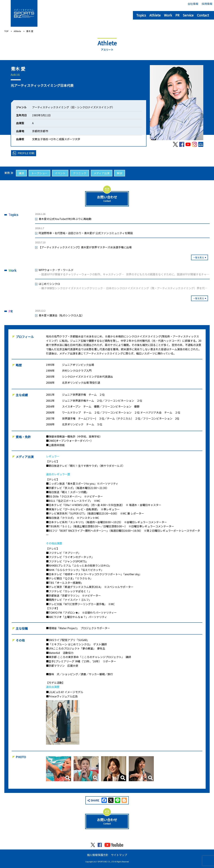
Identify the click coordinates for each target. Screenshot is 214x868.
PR (177, 15)
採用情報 (207, 4)
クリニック (80, 173)
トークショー (39, 173)
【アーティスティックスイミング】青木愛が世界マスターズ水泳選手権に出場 (85, 247)
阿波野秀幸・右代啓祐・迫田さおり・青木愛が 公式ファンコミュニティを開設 (86, 233)
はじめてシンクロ (124, 286)
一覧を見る (199, 257)
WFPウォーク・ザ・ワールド (124, 272)
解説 (120, 173)
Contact (203, 15)
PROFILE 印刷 (26, 153)
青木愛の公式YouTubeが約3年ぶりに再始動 (65, 219)
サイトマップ (119, 855)
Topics (141, 15)
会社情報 (193, 4)
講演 (21, 173)
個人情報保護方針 (98, 855)
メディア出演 (102, 173)
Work (168, 15)
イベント (60, 173)
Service (188, 15)
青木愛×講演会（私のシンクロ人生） (61, 315)
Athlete (155, 15)
